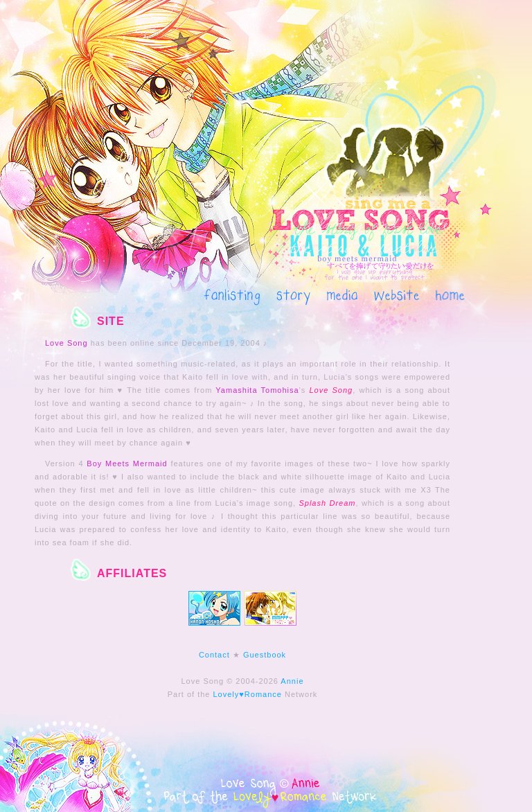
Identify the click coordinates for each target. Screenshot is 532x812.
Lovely (227, 694)
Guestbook (265, 655)
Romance (263, 694)
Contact (214, 655)
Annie (292, 681)
